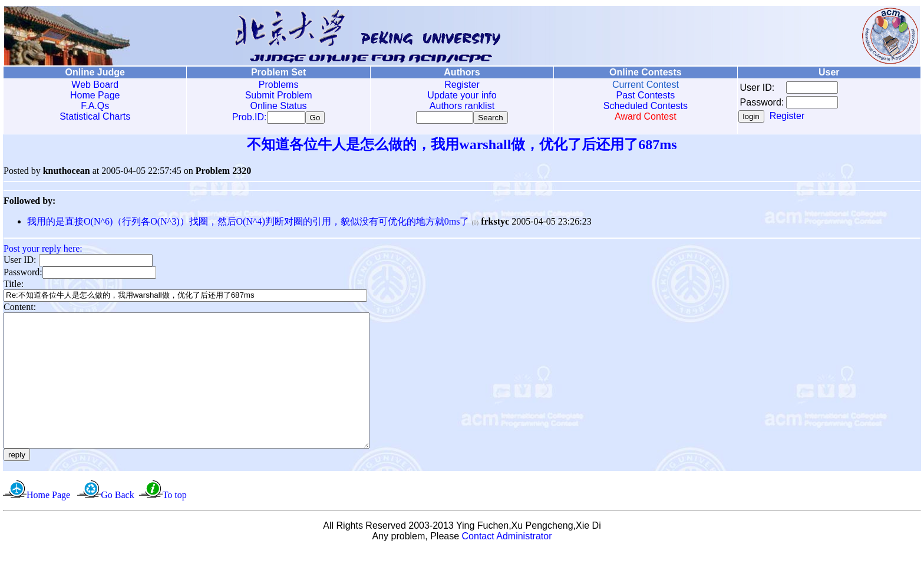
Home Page (95, 95)
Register (462, 85)
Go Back (117, 524)
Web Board (95, 85)
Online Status (279, 106)
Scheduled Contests (646, 106)
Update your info (462, 95)
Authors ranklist (462, 106)
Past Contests (646, 95)
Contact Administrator (507, 565)
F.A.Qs (95, 106)
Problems (279, 85)
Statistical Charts (95, 116)
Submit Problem (279, 95)
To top (175, 524)
